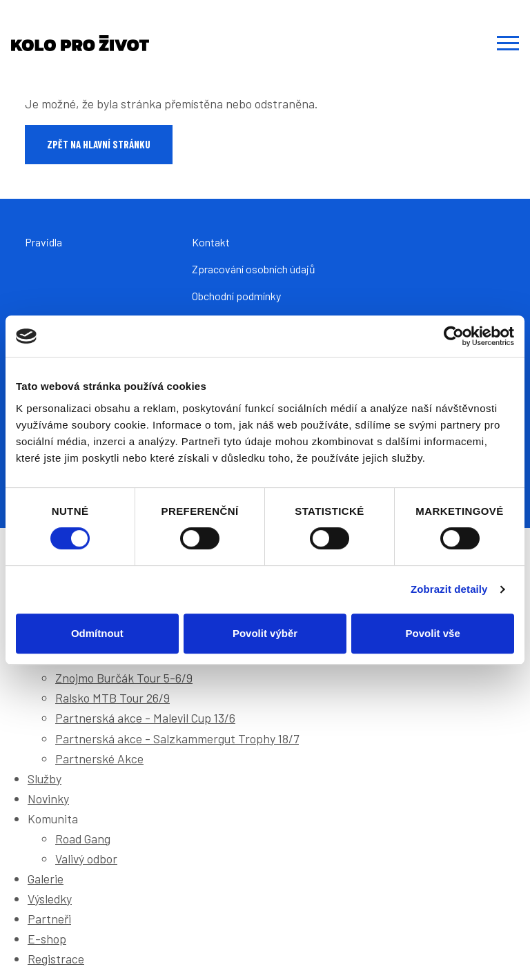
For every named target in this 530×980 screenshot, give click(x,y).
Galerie (46, 879)
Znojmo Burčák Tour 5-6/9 (124, 678)
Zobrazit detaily (449, 589)
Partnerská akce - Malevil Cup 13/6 (145, 718)
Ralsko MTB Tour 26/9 (112, 698)
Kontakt (211, 242)
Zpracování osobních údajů (254, 269)
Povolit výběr (265, 633)
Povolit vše (433, 633)
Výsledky (50, 899)
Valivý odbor (86, 859)
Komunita (53, 819)
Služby (45, 778)
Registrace (56, 959)
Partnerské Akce (99, 758)
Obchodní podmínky (236, 296)
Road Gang (83, 839)
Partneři (49, 919)
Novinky (48, 798)
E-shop (47, 939)
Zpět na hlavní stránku (99, 144)
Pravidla (43, 242)
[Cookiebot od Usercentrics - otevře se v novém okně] (454, 336)
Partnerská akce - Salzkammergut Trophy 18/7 (177, 738)
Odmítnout (97, 633)
